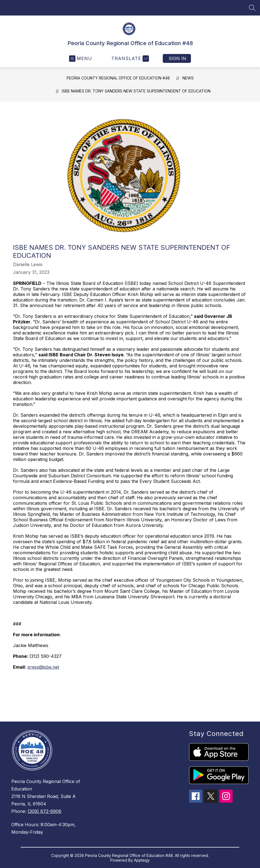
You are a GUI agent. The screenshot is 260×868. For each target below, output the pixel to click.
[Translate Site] (129, 59)
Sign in (177, 58)
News (188, 78)
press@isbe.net (43, 667)
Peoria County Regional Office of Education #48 (118, 78)
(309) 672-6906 (44, 811)
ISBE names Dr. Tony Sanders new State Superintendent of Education (136, 91)
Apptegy (142, 860)
